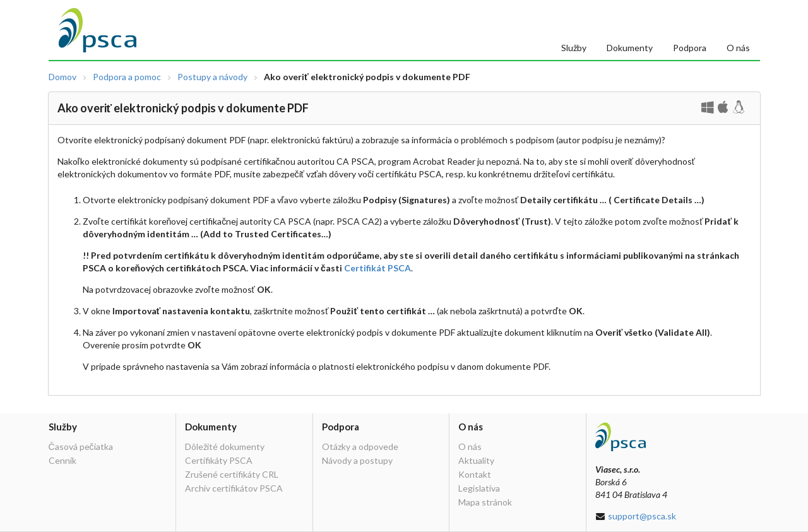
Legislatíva (479, 488)
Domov (62, 77)
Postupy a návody (212, 77)
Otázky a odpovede (360, 447)
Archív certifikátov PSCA (234, 488)
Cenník (62, 460)
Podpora (690, 48)
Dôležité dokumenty (225, 447)
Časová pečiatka (81, 447)
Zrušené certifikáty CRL (232, 474)
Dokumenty (630, 48)
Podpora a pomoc (127, 77)
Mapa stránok (485, 502)
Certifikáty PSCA (219, 460)
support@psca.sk (642, 516)
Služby (574, 48)
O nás (738, 48)
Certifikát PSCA (377, 268)
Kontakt (475, 474)
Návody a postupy (357, 460)
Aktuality (476, 460)
